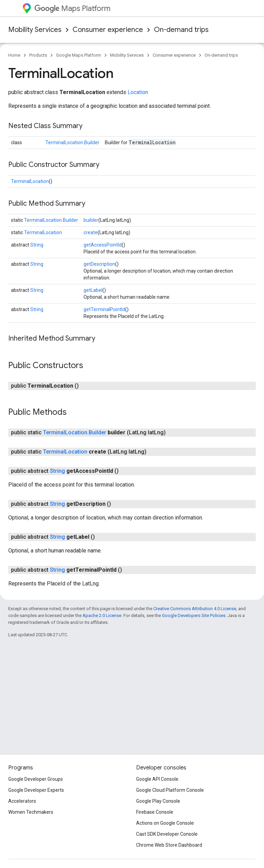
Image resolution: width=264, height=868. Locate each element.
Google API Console (157, 779)
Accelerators (22, 801)
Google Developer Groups (36, 779)
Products (38, 55)
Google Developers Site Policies (194, 615)
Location (138, 92)
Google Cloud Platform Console (170, 790)
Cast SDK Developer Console (167, 834)
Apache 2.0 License (102, 615)
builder (91, 220)
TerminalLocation (30, 181)
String (37, 245)
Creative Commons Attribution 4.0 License (195, 609)
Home (14, 55)
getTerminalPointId (104, 309)
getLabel (93, 290)
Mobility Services (35, 30)
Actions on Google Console (165, 823)
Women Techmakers (31, 812)
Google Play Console (158, 801)
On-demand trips (181, 30)
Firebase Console (155, 812)
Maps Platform (72, 8)
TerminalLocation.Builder (72, 142)
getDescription (99, 264)
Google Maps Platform (79, 55)
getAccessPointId (103, 245)
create (91, 232)
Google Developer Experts (36, 790)
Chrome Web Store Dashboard (169, 845)
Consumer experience (108, 30)
